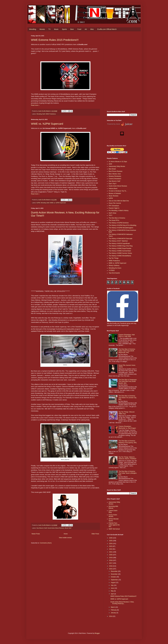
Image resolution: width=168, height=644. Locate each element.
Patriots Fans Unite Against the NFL (114, 525)
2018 (111, 560)
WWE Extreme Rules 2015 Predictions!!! (55, 40)
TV (49, 29)
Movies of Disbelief (115, 193)
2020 (111, 555)
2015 (111, 569)
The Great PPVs (114, 220)
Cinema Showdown (115, 179)
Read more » (35, 105)
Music (56, 29)
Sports (64, 29)
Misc (92, 29)
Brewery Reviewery (115, 176)
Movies (42, 29)
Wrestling (33, 29)
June (113, 588)
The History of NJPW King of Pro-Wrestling (123, 225)
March (113, 607)
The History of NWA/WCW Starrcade (121, 239)
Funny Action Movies (113, 516)
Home (66, 534)
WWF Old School (114, 529)
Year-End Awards (114, 273)
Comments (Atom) (46, 543)
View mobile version (65, 538)
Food (79, 29)
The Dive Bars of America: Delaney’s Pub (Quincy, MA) (128, 442)
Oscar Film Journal (115, 203)
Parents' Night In (114, 208)
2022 (111, 549)
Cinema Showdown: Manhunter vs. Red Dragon (127, 427)
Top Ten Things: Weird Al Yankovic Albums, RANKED (127, 458)
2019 (111, 558)
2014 (111, 616)
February (114, 610)
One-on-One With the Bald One (119, 201)
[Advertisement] (122, 71)
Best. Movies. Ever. (115, 174)
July (112, 585)
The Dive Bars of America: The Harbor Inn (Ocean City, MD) (128, 398)
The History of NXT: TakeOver (118, 241)
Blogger (97, 633)
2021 (111, 552)
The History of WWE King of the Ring (121, 246)
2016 (111, 566)
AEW (110, 164)
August (113, 583)
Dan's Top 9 (113, 184)
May (112, 591)
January (114, 613)
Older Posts (95, 534)
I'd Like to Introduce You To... (118, 191)
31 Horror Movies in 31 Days (118, 162)
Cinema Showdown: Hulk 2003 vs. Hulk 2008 (127, 336)
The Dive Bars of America (117, 218)
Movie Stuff (68, 528)
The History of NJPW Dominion (119, 223)
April (112, 594)
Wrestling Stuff (41, 114)
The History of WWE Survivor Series (120, 253)
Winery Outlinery (114, 266)
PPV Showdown (114, 206)
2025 (111, 541)
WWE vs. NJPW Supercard (47, 124)
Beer (72, 29)
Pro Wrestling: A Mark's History (119, 211)
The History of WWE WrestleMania (120, 256)
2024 (111, 544)
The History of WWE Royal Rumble (120, 248)
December (114, 571)
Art (86, 29)
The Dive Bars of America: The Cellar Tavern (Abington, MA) (128, 473)
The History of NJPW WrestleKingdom (121, 228)
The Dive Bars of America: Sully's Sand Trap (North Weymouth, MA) (127, 351)
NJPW (38, 203)
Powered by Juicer (114, 124)
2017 (111, 563)
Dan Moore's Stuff (42, 528)
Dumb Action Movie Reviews (56, 528)
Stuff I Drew (112, 213)
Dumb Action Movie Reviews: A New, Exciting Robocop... (122, 603)
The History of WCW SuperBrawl (119, 244)
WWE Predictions (51, 114)
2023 (111, 546)
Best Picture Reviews (116, 171)
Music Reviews (114, 196)
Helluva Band (113, 189)
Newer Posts (36, 534)
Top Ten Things (114, 258)
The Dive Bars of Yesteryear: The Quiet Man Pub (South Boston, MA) (128, 381)
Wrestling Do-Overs (115, 268)
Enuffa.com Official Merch (107, 29)
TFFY (111, 215)
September (115, 580)
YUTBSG (112, 270)
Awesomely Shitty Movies (117, 166)
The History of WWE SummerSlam (120, 251)
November (114, 574)
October (114, 577)
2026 (111, 538)
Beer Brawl (112, 169)
